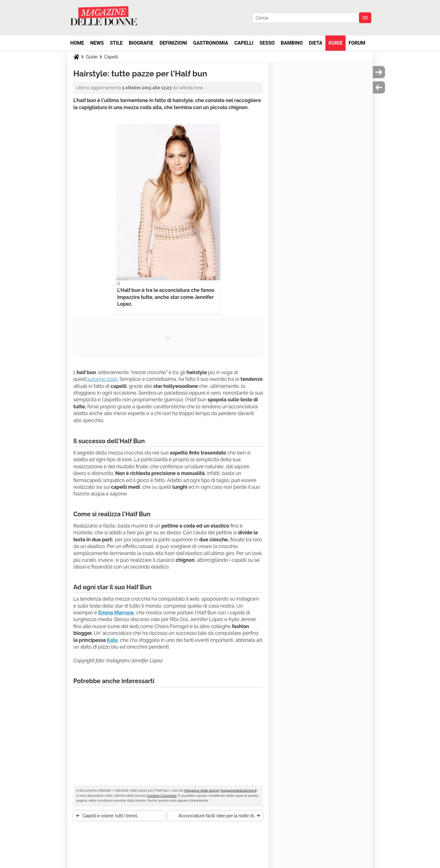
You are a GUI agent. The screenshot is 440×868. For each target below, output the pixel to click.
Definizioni (173, 43)
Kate (112, 640)
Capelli (244, 43)
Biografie (141, 43)
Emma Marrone (116, 613)
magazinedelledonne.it (238, 791)
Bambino (292, 43)
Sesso (267, 43)
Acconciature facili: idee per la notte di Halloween (216, 817)
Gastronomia (211, 43)
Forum (357, 43)
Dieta (316, 43)
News (97, 43)
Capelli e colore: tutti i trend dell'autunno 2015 (110, 817)
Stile (116, 43)
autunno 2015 (102, 379)
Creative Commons (161, 796)
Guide (335, 43)
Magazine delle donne (202, 791)
